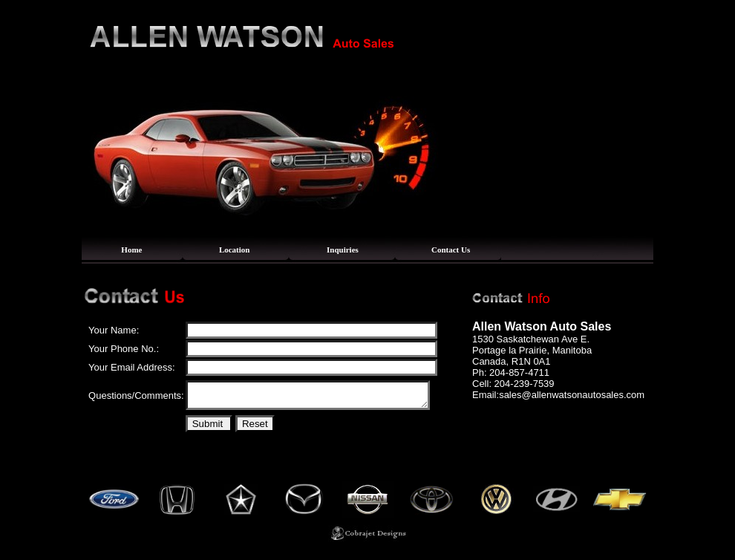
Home (131, 250)
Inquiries (343, 250)
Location (235, 250)
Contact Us (451, 250)
